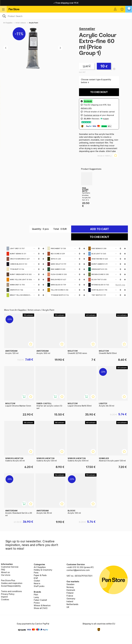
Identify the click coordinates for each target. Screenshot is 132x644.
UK (68, 607)
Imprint (4, 597)
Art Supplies (8, 23)
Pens (36, 573)
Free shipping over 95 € (66, 3)
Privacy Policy (8, 594)
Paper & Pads (40, 575)
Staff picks (39, 586)
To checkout (99, 92)
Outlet (37, 581)
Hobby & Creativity (43, 570)
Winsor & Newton (42, 605)
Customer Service (10, 567)
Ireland (70, 601)
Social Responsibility (11, 586)
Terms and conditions (11, 591)
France (70, 596)
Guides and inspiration (12, 583)
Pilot (36, 595)
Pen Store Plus (8, 580)
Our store (6, 575)
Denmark (71, 590)
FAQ (3, 570)
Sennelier (87, 29)
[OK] (66, 16)
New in (37, 583)
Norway (70, 587)
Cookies (5, 599)
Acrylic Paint (34, 23)
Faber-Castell (40, 600)
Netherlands (72, 604)
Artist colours (21, 23)
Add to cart (100, 229)
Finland (70, 593)
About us (5, 572)
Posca (37, 603)
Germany (71, 599)
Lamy (36, 597)
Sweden (70, 584)
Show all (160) (41, 608)
